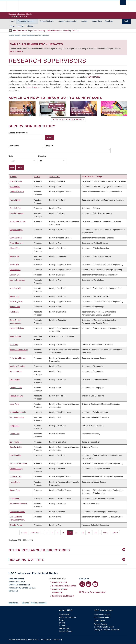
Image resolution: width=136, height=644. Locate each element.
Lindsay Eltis (15, 275)
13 (84, 532)
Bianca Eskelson (17, 328)
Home (12, 21)
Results (42, 156)
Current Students (46, 21)
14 (90, 532)
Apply (126, 21)
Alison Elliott (15, 248)
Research (42, 603)
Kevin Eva (14, 345)
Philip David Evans (18, 358)
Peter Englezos (16, 301)
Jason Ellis (14, 256)
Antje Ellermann (16, 243)
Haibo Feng (15, 482)
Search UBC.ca (66, 631)
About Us (31, 26)
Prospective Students (26, 21)
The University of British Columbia (15, 6)
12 (77, 532)
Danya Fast (15, 425)
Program (49, 146)
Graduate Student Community (60, 591)
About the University (68, 617)
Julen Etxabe (15, 336)
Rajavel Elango (16, 230)
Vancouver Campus (102, 614)
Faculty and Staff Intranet (63, 596)
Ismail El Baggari (17, 213)
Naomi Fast (15, 434)
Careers (63, 626)
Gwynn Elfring (16, 238)
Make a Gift (64, 628)
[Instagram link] (82, 584)
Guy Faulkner (15, 442)
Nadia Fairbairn (16, 396)
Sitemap (25, 603)
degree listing (32, 87)
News (62, 620)
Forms (13, 26)
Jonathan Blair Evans (19, 350)
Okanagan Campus (102, 617)
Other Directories (54, 31)
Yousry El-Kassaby (18, 221)
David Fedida (15, 455)
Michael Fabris (16, 388)
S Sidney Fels (16, 477)
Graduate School (14, 35)
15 (96, 532)
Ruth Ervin (14, 312)
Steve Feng (15, 498)
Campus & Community (67, 21)
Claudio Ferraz (16, 525)
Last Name (14, 146)
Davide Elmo (15, 270)
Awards (84, 21)
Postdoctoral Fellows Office (64, 586)
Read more (16, 51)
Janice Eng (14, 296)
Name (13, 177)
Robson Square (101, 624)
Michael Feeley (16, 469)
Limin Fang (14, 404)
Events (62, 623)
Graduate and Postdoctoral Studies (68, 574)
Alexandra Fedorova (18, 463)
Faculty (55, 177)
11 (71, 532)
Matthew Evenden (17, 366)
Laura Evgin (15, 379)
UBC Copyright (45, 640)
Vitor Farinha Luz (17, 417)
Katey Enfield (15, 288)
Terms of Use (33, 640)
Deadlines (109, 21)
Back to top (15, 603)
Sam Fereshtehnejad (19, 503)
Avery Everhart (16, 371)
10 (64, 532)
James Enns (15, 307)
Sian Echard (15, 187)
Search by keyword (18, 133)
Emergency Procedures (17, 640)
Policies (21, 26)
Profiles (34, 603)
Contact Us (13, 591)
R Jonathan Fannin (18, 412)
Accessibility (58, 640)
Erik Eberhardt (16, 181)
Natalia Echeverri (17, 192)
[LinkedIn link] (88, 584)
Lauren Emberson (17, 280)
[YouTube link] (95, 584)
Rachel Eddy (15, 200)
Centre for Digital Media (104, 627)
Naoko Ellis (14, 264)
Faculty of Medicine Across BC (107, 630)
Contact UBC (65, 614)
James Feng (15, 490)
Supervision (97, 21)
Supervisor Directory (37, 31)
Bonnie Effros (15, 208)
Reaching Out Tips (71, 31)
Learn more (94, 77)
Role (11, 156)
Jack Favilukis (16, 447)
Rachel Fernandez (18, 512)
